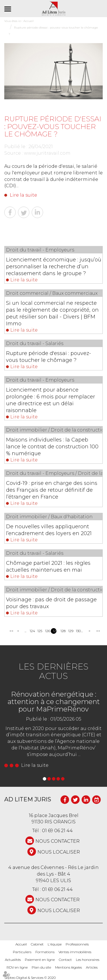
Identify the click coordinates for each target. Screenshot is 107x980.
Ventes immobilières (75, 952)
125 (39, 631)
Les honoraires (88, 960)
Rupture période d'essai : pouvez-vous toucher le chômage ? (49, 357)
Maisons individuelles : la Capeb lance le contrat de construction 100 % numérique (52, 447)
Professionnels (77, 944)
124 (32, 631)
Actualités (13, 960)
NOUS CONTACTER (57, 841)
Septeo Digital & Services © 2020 (30, 978)
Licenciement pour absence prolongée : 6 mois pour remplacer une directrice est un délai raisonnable (51, 400)
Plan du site (41, 967)
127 (55, 631)
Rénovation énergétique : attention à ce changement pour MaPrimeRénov (54, 702)
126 (47, 631)
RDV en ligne (17, 967)
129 (70, 631)
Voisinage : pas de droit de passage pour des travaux (51, 603)
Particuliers (22, 952)
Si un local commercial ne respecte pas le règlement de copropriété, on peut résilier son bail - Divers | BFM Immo (52, 313)
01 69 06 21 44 (57, 831)
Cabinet (37, 944)
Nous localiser (59, 852)
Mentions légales (68, 967)
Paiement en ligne (40, 960)
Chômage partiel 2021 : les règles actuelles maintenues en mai (48, 566)
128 (62, 631)
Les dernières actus (53, 671)
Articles (92, 967)
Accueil (21, 944)
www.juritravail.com (47, 153)
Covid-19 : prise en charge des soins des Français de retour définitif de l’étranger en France (52, 490)
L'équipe (55, 944)
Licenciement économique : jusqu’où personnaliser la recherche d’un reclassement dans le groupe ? (54, 267)
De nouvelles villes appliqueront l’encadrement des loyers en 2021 (49, 530)
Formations (45, 952)
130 (78, 631)
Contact (65, 960)
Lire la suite (23, 195)
